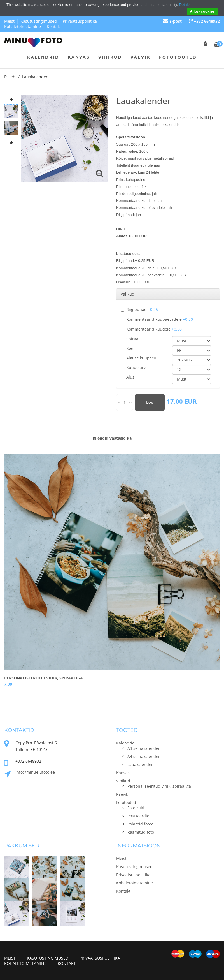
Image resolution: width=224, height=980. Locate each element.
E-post (172, 21)
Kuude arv (136, 367)
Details (185, 5)
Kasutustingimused (39, 21)
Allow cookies (202, 11)
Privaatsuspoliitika (80, 21)
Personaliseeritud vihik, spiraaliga (44, 678)
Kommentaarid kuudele (151, 329)
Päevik (141, 57)
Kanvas (79, 57)
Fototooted (178, 57)
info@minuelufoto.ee (35, 772)
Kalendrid (43, 57)
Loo (150, 402)
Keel (130, 348)
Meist (9, 21)
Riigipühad (139, 309)
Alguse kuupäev (141, 358)
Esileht (11, 77)
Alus (130, 377)
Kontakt (54, 26)
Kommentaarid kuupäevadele (157, 319)
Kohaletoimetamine (23, 26)
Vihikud (110, 57)
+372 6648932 (204, 21)
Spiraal (133, 339)
